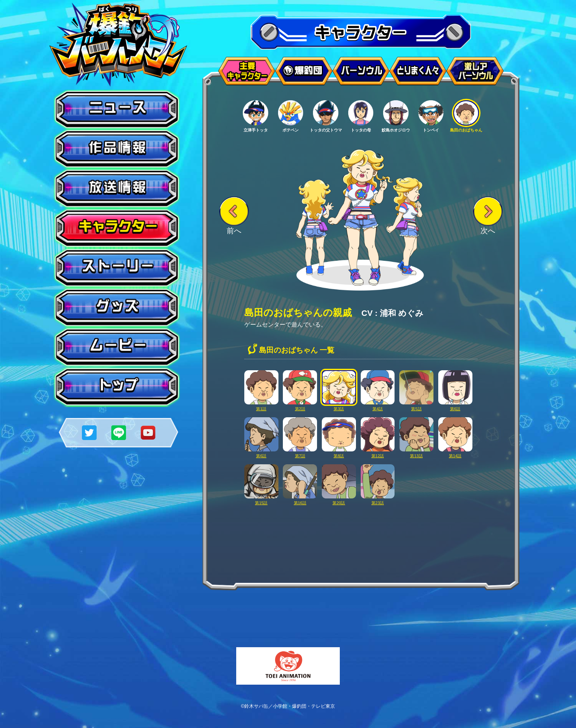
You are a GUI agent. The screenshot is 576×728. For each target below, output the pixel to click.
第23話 (378, 500)
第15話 (261, 500)
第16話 (300, 500)
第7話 (300, 453)
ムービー (117, 347)
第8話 (339, 453)
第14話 (455, 453)
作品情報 (117, 149)
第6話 (455, 406)
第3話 (339, 406)
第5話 (416, 406)
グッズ (117, 308)
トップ (117, 387)
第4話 (378, 406)
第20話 (339, 500)
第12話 (378, 453)
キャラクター (117, 228)
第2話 (300, 406)
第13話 (416, 453)
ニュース (117, 109)
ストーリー (117, 268)
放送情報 (117, 189)
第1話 (261, 406)
